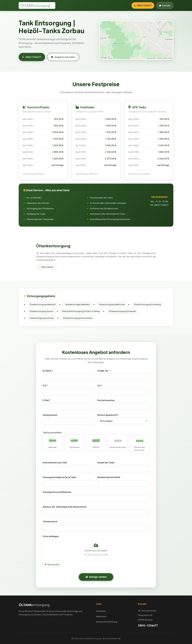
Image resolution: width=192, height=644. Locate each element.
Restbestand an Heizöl (109, 477)
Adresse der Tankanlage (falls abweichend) (65, 507)
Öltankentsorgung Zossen (41, 311)
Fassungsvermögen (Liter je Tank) (59, 477)
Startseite (101, 611)
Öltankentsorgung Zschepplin (122, 311)
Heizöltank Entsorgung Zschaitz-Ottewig (81, 311)
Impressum (101, 616)
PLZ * (45, 386)
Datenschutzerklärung (107, 622)
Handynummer (50, 415)
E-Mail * (47, 400)
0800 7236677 (32, 57)
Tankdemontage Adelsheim (77, 304)
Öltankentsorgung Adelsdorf (43, 304)
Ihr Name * (48, 371)
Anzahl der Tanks (106, 462)
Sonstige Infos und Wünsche (57, 492)
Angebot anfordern (63, 57)
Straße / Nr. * (104, 371)
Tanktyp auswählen (52, 432)
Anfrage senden (96, 577)
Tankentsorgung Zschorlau (42, 318)
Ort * (100, 386)
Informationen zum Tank (55, 462)
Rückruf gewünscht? (108, 415)
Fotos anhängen (51, 536)
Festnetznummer (106, 400)
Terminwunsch (50, 521)
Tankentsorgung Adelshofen (112, 304)
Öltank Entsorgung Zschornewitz (78, 318)
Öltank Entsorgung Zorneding (147, 304)
